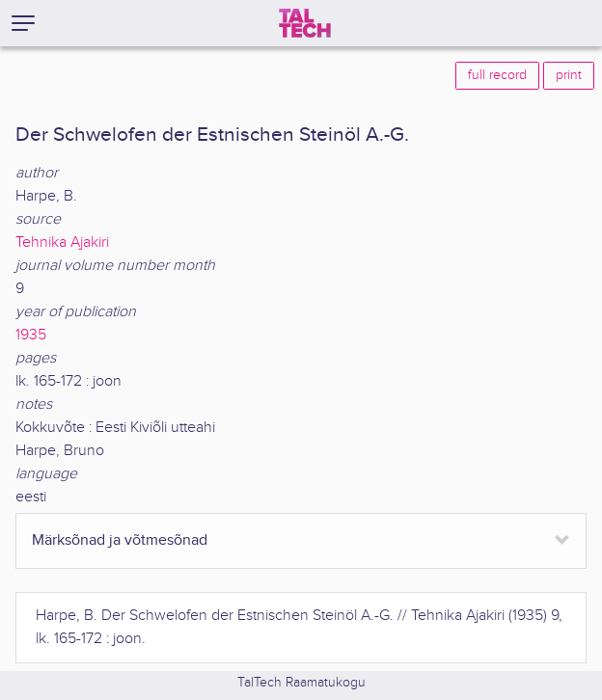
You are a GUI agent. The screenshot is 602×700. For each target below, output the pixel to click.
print (569, 75)
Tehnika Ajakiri (62, 242)
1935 (31, 335)
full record (497, 75)
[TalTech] (305, 23)
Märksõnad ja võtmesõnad (120, 540)
